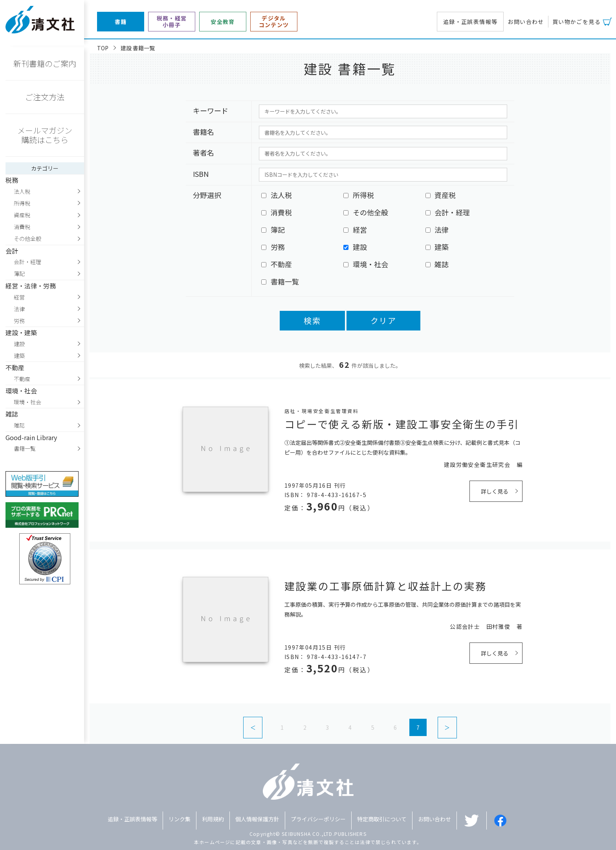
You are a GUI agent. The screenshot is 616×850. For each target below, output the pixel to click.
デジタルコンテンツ (274, 22)
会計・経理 (27, 262)
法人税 (22, 191)
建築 (19, 356)
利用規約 (213, 819)
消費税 (22, 227)
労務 (19, 321)
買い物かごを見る (577, 22)
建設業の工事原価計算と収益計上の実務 (386, 586)
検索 (312, 320)
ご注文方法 (45, 97)
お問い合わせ (526, 22)
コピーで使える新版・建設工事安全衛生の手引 (402, 424)
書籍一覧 (25, 448)
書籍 (121, 22)
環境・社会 (27, 402)
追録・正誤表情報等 (470, 22)
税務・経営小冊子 (172, 22)
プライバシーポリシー (318, 819)
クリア (383, 320)
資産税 (22, 215)
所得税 (22, 203)
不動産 (22, 379)
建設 (19, 344)
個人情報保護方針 (257, 819)
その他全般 (27, 239)
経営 (19, 297)
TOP (103, 48)
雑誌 (19, 425)
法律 (19, 309)
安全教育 (223, 22)
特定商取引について (382, 819)
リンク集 (180, 819)
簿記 (19, 274)
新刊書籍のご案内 (45, 63)
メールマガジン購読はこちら (45, 135)
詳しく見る (495, 491)
